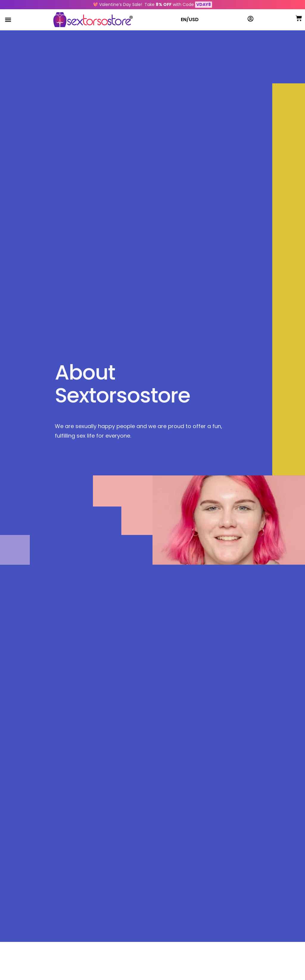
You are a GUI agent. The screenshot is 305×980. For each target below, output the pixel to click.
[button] (8, 20)
